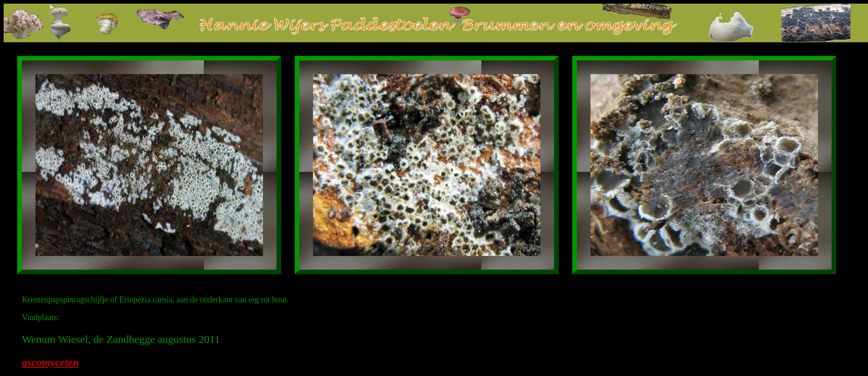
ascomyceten (50, 362)
